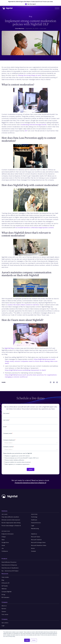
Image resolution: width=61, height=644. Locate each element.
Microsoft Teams (36, 537)
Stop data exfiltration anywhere (10, 517)
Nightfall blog (9, 348)
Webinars (4, 589)
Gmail (3, 545)
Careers (4, 612)
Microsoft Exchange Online (38, 542)
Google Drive (5, 542)
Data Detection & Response (9, 565)
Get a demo (5, 623)
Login (3, 626)
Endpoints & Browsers (8, 534)
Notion (33, 548)
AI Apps (4, 537)
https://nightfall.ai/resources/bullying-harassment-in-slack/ (25, 370)
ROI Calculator (5, 597)
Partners (4, 609)
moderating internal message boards (34, 125)
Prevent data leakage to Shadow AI (11, 526)
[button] (57, 8)
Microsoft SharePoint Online (39, 545)
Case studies (5, 577)
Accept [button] (27, 640)
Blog (3, 580)
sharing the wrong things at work (29, 75)
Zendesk (33, 551)
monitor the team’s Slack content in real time (23, 305)
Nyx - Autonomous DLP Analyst (10, 571)
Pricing (3, 595)
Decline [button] (34, 640)
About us (4, 606)
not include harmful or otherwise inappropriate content (35, 228)
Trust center (5, 614)
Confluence (5, 551)
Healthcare (34, 520)
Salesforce (34, 534)
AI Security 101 (5, 583)
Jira (3, 548)
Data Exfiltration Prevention (9, 562)
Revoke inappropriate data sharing (11, 523)
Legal (33, 526)
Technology (34, 517)
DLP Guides (5, 586)
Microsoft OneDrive (36, 540)
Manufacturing (35, 529)
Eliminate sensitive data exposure (11, 520)
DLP (26, 131)
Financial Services (36, 523)
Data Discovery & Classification (10, 568)
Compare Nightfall (6, 592)
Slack (3, 540)
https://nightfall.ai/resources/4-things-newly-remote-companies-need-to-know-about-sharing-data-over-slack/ (31, 361)
